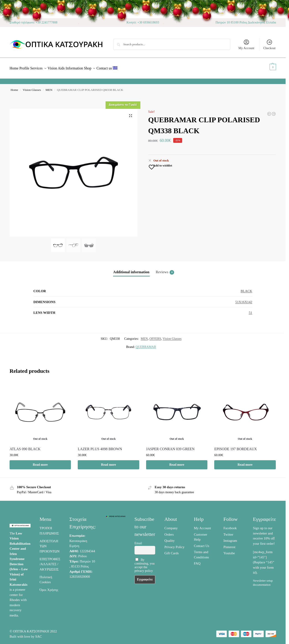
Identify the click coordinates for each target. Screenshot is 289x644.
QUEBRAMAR (146, 344)
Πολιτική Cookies (46, 577)
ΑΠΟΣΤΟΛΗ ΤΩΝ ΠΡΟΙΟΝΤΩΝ (50, 544)
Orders (169, 532)
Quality (169, 538)
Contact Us (202, 543)
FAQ (197, 561)
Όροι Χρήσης (49, 587)
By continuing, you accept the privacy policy (144, 562)
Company (171, 526)
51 (251, 310)
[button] (268, 67)
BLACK (246, 289)
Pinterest (229, 544)
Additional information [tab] (131, 270)
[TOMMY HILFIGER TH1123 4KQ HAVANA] (274, 111)
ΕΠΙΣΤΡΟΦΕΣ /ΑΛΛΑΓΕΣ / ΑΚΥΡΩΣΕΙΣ (50, 562)
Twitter (228, 532)
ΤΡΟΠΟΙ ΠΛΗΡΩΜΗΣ (49, 528)
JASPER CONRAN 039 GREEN (170, 446)
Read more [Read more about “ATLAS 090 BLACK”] (40, 462)
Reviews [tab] (165, 270)
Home (14, 87)
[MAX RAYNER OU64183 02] (269, 111)
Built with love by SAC (26, 634)
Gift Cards (172, 551)
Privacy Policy (174, 544)
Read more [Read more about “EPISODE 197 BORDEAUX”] (245, 462)
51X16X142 (244, 299)
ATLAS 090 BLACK (25, 446)
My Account (246, 44)
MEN (49, 87)
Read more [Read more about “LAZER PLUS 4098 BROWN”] (108, 462)
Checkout (269, 44)
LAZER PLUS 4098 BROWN (100, 446)
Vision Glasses (32, 87)
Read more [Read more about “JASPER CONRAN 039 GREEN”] (177, 462)
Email (138, 541)
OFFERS (155, 336)
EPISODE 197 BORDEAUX (236, 446)
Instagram (230, 538)
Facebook (230, 526)
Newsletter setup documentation (263, 580)
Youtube (229, 551)
